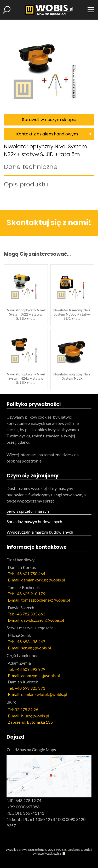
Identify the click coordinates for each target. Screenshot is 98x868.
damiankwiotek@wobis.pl (44, 694)
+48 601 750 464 (30, 573)
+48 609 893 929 (30, 669)
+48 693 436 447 (30, 641)
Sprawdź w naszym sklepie (49, 120)
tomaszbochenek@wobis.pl (46, 600)
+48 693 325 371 (30, 688)
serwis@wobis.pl (36, 648)
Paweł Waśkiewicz (49, 853)
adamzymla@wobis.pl (41, 675)
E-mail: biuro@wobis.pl (28, 716)
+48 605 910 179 (30, 594)
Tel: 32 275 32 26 (23, 709)
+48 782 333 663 (30, 614)
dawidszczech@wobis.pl (43, 620)
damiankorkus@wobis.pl (43, 580)
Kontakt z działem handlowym (47, 134)
